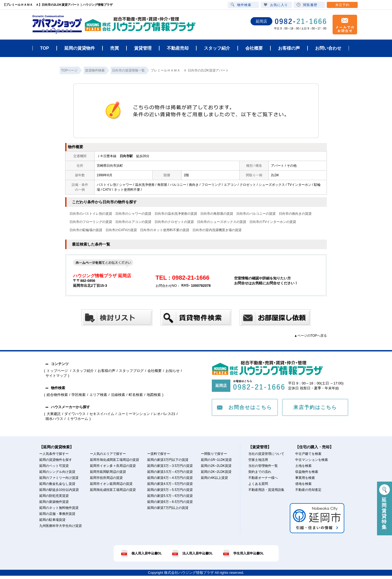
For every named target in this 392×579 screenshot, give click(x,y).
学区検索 (79, 395)
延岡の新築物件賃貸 (54, 502)
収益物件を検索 (307, 472)
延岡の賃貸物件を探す (56, 460)
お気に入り (276, 5)
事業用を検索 (305, 478)
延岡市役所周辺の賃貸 (106, 478)
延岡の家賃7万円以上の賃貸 (168, 508)
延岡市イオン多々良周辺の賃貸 (113, 466)
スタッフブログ (131, 371)
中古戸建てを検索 (308, 454)
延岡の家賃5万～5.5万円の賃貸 (170, 490)
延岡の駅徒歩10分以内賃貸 (59, 490)
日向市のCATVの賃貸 (121, 230)
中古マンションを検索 (312, 460)
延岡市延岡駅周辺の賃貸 (108, 472)
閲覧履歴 (307, 5)
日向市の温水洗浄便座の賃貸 (176, 214)
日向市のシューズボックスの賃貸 (222, 222)
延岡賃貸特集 (385, 507)
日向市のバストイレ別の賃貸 (91, 214)
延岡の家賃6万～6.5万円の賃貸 (170, 502)
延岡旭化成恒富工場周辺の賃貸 (113, 490)
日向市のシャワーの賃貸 (133, 214)
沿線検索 (118, 395)
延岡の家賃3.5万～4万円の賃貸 (170, 472)
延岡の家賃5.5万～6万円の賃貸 (170, 496)
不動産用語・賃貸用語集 (266, 490)
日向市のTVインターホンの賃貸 (273, 222)
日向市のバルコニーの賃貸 (256, 214)
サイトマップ (56, 376)
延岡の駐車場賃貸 (52, 520)
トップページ (58, 371)
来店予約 (342, 5)
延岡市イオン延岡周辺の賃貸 (111, 484)
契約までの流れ (260, 472)
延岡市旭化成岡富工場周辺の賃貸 (114, 460)
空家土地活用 (258, 460)
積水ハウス (54, 419)
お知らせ (173, 371)
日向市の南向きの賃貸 (295, 214)
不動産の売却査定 (308, 490)
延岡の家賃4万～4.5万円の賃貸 (170, 478)
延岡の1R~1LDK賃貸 (216, 460)
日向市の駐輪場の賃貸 (86, 230)
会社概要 (155, 371)
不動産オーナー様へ (263, 478)
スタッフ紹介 (83, 371)
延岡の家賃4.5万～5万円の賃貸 (170, 484)
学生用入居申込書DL (249, 553)
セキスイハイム (102, 414)
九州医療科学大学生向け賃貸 (61, 526)
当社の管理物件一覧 (263, 466)
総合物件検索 (57, 395)
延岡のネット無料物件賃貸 (59, 508)
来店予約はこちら (315, 407)
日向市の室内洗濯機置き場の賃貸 (217, 230)
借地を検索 (303, 484)
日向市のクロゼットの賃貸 (174, 222)
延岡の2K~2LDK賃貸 (216, 466)
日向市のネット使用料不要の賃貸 (165, 230)
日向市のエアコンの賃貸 (133, 222)
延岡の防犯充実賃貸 (54, 496)
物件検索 (241, 5)
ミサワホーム (77, 419)
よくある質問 (258, 484)
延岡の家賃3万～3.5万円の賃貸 (170, 466)
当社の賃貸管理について (266, 454)
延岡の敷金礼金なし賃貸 (57, 484)
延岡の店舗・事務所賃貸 (57, 514)
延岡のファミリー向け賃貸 (59, 478)
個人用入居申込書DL (147, 553)
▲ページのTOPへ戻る (310, 336)
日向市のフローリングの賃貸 (91, 222)
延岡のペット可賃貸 (54, 466)
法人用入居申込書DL (198, 553)
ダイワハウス (75, 414)
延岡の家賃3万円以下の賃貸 (168, 460)
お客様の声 (106, 371)
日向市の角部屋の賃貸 (217, 214)
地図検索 (154, 395)
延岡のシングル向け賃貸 (57, 472)
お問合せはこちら (250, 407)
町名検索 (136, 395)
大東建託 (54, 414)
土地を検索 (303, 466)
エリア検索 (98, 395)
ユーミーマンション (134, 414)
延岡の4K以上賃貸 (214, 478)
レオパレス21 (164, 414)
